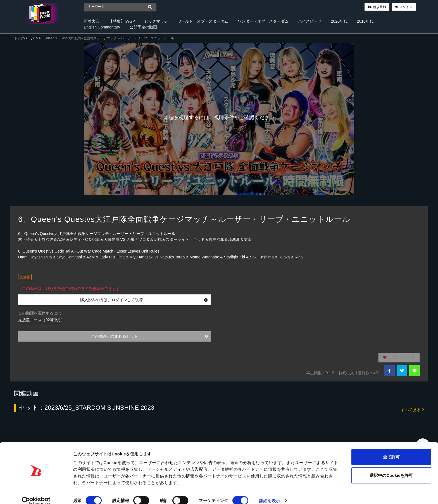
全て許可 (391, 449)
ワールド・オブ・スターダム (203, 21)
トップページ (24, 38)
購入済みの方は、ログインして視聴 (144, 300)
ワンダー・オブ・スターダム (263, 21)
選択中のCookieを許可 (391, 468)
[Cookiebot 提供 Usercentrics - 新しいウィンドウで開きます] (36, 493)
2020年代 (339, 21)
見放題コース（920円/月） (41, 320)
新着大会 (92, 21)
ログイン (406, 7)
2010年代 (365, 21)
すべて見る (413, 409)
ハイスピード (310, 21)
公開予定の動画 (143, 27)
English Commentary (102, 27)
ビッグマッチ (156, 21)
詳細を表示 (270, 493)
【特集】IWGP (122, 21)
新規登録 (380, 7)
